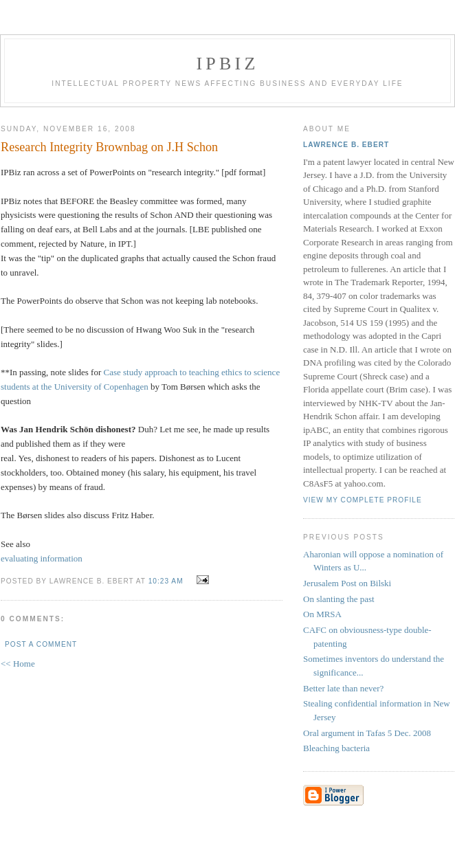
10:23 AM (166, 581)
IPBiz (228, 64)
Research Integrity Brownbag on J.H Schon (109, 147)
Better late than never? (343, 688)
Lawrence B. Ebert (346, 145)
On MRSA (322, 614)
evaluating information (42, 558)
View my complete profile (363, 500)
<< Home (18, 664)
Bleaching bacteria (336, 748)
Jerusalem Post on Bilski (347, 583)
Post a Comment (41, 644)
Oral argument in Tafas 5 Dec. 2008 (367, 733)
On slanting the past (339, 599)
